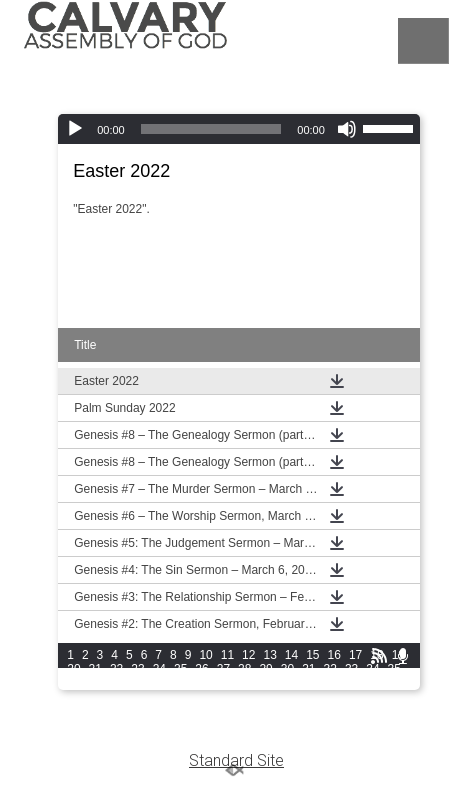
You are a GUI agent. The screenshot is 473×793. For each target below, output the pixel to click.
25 (180, 669)
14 (291, 655)
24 (159, 669)
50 (372, 683)
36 (73, 683)
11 (227, 655)
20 (73, 669)
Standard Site (236, 760)
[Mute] (347, 129)
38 (116, 683)
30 (287, 669)
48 (330, 683)
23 (137, 669)
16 (334, 655)
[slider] (211, 129)
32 (330, 669)
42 (201, 683)
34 (372, 669)
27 (223, 669)
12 (248, 655)
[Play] (75, 129)
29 (265, 669)
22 (116, 669)
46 (287, 683)
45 (265, 683)
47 (308, 683)
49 (351, 683)
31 (308, 669)
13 (269, 655)
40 (159, 683)
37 (95, 683)
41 (180, 683)
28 (244, 669)
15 (312, 655)
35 (394, 669)
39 (137, 683)
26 (201, 669)
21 (95, 669)
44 (244, 683)
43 (223, 683)
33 (351, 669)
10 (205, 655)
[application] (239, 129)
